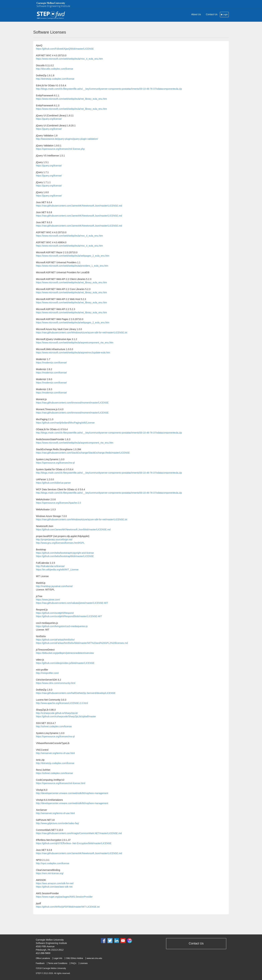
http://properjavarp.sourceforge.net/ (54, 539)
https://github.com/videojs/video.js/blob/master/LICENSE (65, 663)
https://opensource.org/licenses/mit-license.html (61, 783)
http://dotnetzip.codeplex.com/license (55, 79)
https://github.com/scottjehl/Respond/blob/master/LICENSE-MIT (69, 616)
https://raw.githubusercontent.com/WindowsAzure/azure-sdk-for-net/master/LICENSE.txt (82, 333)
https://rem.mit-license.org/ (50, 873)
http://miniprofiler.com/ (47, 673)
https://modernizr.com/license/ (51, 363)
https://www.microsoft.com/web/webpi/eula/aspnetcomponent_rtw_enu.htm (75, 343)
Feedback (40, 963)
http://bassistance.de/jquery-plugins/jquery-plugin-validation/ (67, 139)
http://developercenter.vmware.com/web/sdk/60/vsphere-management (72, 793)
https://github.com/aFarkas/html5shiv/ (55, 640)
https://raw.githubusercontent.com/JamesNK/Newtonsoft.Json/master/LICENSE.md (79, 206)
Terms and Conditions (58, 963)
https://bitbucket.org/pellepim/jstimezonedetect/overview (65, 653)
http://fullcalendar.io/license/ (50, 566)
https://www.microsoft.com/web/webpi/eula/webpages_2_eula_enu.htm (73, 256)
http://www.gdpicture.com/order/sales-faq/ (57, 823)
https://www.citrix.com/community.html (56, 683)
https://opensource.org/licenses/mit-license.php (60, 149)
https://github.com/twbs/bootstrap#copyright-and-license (65, 553)
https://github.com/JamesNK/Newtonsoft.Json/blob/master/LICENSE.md (73, 529)
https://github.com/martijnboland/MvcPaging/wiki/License (65, 423)
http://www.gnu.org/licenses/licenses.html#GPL (60, 543)
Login (224, 15)
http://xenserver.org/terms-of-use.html (55, 753)
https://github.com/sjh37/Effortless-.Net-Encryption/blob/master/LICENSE (74, 843)
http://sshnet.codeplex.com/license (54, 726)
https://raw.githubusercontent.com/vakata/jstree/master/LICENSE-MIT (72, 603)
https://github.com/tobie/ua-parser (53, 483)
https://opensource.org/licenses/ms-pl (55, 463)
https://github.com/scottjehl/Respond (55, 613)
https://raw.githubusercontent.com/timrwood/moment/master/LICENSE (72, 403)
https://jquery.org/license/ (49, 119)
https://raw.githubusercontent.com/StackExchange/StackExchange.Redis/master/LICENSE (83, 453)
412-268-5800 (43, 953)
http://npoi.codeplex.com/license (53, 863)
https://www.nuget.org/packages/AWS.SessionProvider (64, 897)
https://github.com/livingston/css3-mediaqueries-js (62, 626)
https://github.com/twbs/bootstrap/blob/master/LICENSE (65, 556)
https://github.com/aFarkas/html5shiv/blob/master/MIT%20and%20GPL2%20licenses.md (82, 643)
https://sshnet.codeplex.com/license (54, 773)
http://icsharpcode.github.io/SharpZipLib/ (57, 713)
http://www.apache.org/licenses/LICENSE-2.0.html (62, 703)
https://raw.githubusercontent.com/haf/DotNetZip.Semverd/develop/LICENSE (76, 693)
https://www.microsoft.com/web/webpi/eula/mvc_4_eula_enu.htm (69, 59)
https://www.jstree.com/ (48, 600)
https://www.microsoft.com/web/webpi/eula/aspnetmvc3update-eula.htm (73, 353)
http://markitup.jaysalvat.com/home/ (54, 586)
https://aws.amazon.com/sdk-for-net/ (55, 883)
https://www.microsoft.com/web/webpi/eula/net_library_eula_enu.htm (71, 99)
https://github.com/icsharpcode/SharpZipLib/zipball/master (66, 716)
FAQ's (74, 963)
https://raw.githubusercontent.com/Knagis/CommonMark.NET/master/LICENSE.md (79, 833)
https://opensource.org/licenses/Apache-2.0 (58, 503)
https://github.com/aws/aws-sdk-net (54, 887)
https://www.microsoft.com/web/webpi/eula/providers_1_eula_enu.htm (72, 266)
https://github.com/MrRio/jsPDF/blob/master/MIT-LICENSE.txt (68, 907)
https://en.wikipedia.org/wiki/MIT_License (57, 570)
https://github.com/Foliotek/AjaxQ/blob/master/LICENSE (65, 49)
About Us (196, 14)
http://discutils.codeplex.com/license (55, 69)
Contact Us (212, 14)
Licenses (84, 963)
